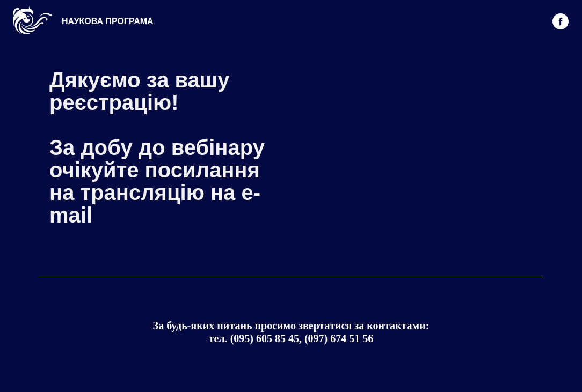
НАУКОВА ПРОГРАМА (108, 21)
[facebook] (561, 21)
